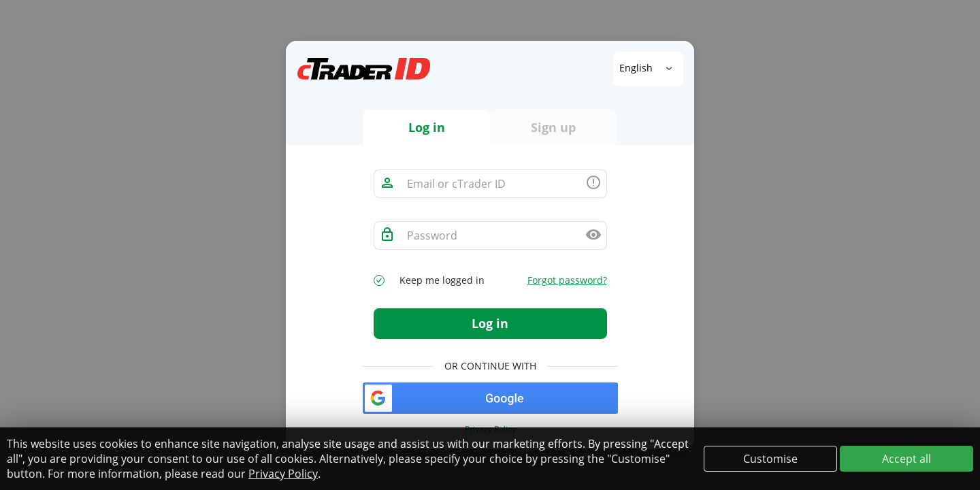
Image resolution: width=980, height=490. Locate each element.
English (637, 68)
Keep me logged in (442, 280)
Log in (490, 323)
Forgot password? (567, 280)
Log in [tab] (427, 127)
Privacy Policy (283, 474)
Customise (770, 459)
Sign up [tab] (553, 127)
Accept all (906, 459)
